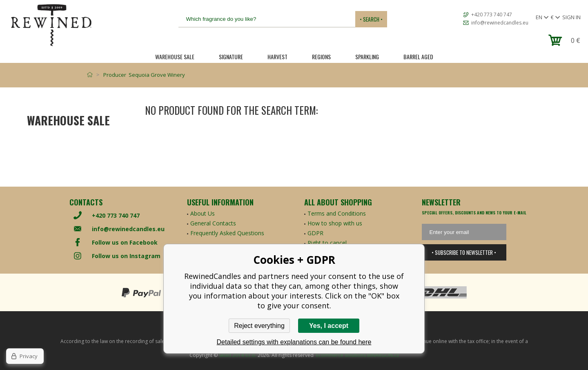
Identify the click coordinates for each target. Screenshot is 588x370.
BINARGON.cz (383, 355)
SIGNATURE (231, 57)
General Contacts (213, 223)
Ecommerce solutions (341, 355)
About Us (203, 213)
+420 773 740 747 (492, 14)
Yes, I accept (329, 326)
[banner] (51, 25)
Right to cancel (327, 243)
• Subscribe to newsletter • (464, 252)
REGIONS (321, 57)
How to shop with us (335, 223)
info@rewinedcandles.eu (500, 23)
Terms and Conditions (337, 213)
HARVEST (277, 57)
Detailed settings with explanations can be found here (294, 342)
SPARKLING (367, 57)
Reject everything (259, 326)
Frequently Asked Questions (227, 233)
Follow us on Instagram (126, 256)
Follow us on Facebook (125, 242)
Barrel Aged (418, 57)
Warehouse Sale (175, 57)
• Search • (371, 19)
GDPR (315, 233)
